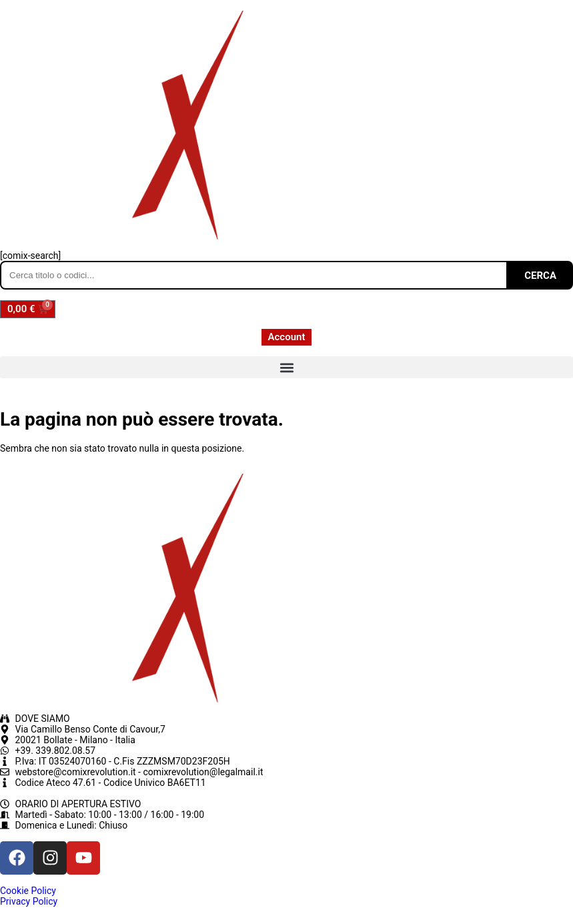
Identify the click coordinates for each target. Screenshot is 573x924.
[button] (286, 367)
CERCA (540, 276)
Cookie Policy (28, 891)
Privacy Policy (29, 901)
